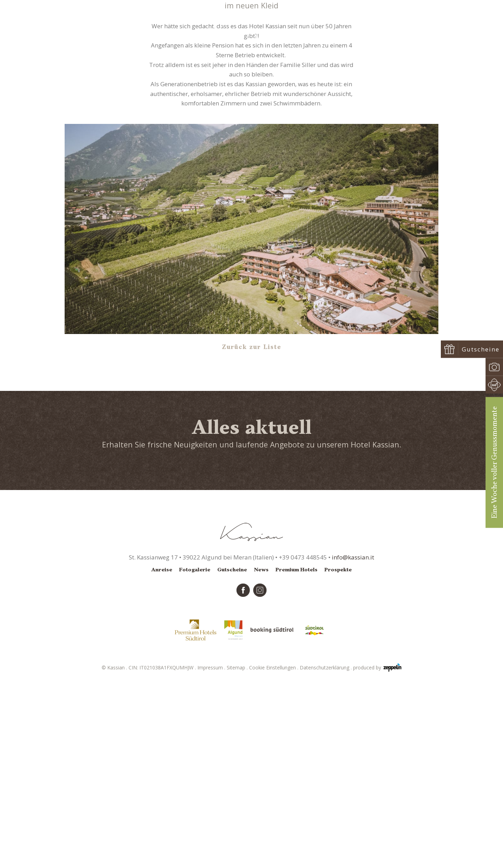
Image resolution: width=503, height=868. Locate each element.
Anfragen (424, 25)
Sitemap (238, 853)
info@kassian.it (353, 743)
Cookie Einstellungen (274, 853)
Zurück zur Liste (252, 533)
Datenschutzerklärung (326, 853)
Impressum (212, 853)
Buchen (464, 25)
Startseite (235, 152)
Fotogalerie (195, 755)
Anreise (162, 755)
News (256, 152)
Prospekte (338, 755)
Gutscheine (232, 755)
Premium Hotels (297, 755)
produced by (377, 853)
